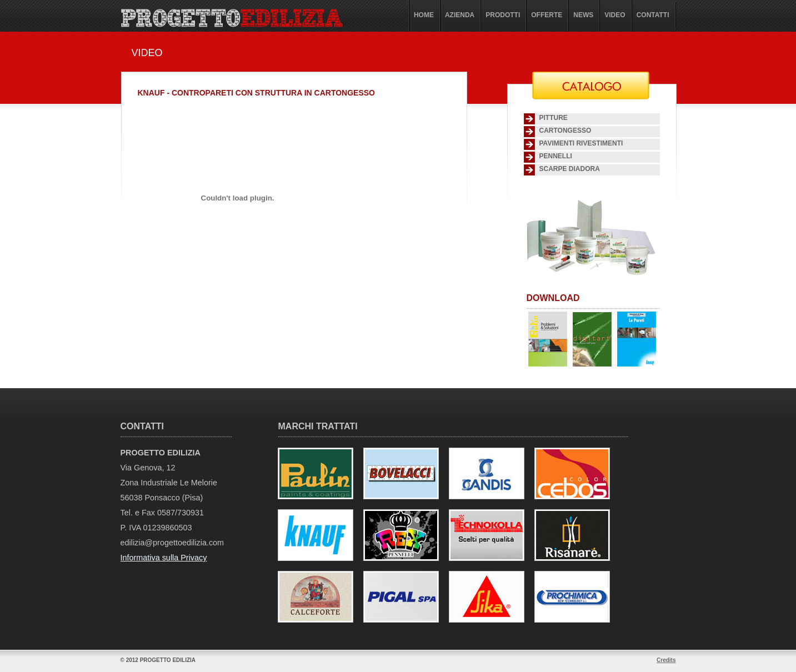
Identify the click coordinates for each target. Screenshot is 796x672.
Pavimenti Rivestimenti (581, 143)
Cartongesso (565, 131)
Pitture (554, 118)
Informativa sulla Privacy (164, 558)
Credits (666, 660)
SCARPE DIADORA (570, 169)
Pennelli (556, 156)
